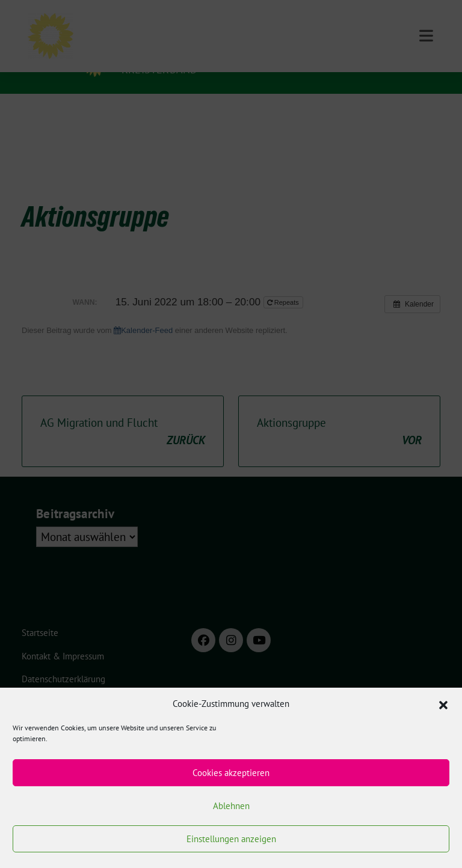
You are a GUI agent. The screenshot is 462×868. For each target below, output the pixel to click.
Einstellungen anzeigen (231, 839)
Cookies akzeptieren (231, 773)
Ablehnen (231, 806)
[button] (443, 704)
